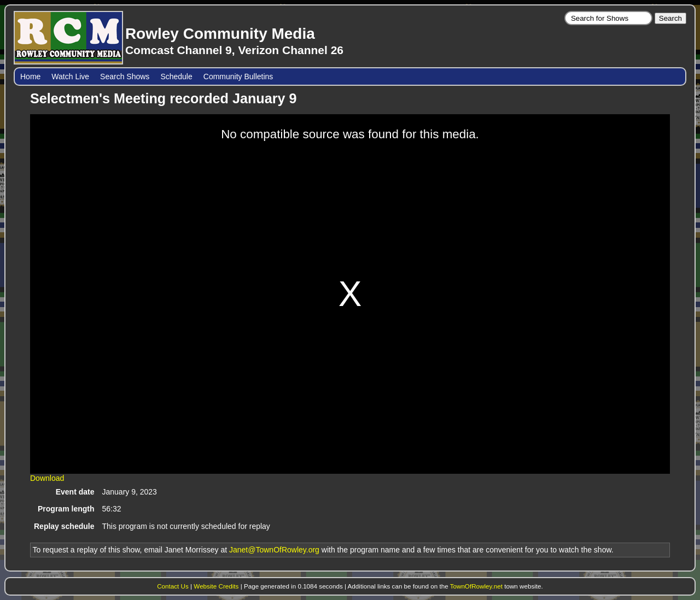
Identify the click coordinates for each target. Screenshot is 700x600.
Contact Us (173, 586)
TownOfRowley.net (476, 586)
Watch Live (70, 77)
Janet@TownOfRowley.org (274, 550)
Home (30, 77)
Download (47, 478)
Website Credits (216, 586)
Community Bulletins (238, 77)
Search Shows (125, 77)
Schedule (176, 77)
